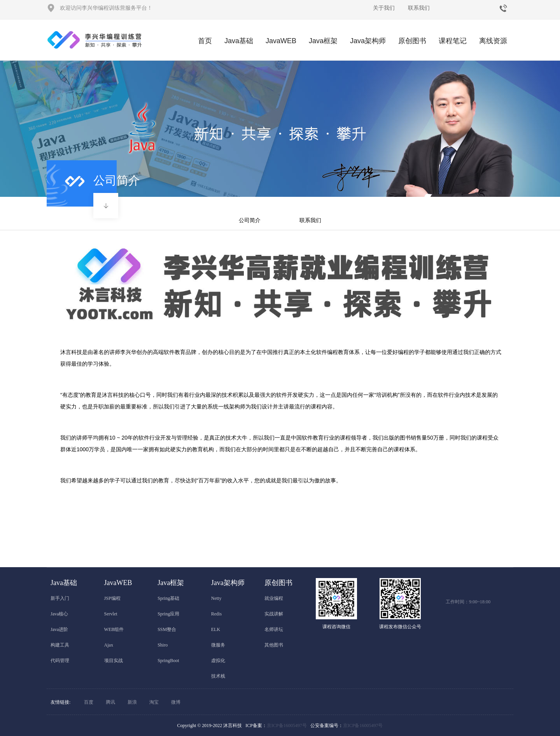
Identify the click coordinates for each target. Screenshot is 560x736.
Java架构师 (368, 41)
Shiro (163, 645)
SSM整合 (167, 629)
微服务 (218, 645)
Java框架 (323, 41)
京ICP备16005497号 (287, 725)
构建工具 (60, 645)
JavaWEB (281, 41)
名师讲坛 (274, 629)
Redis (216, 614)
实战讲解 (274, 614)
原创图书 (412, 41)
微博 (176, 702)
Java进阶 (59, 629)
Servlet (111, 614)
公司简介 (250, 220)
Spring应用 (168, 614)
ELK (216, 629)
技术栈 (218, 676)
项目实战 (114, 661)
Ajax (109, 645)
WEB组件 (114, 629)
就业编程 (274, 598)
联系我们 (419, 8)
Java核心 (59, 614)
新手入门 (60, 598)
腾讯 (110, 702)
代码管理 (60, 661)
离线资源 (493, 41)
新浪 (132, 702)
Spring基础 (168, 598)
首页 (205, 41)
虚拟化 (218, 661)
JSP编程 (112, 598)
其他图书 (274, 645)
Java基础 (239, 41)
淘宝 (154, 702)
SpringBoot (168, 661)
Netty (216, 598)
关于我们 (384, 8)
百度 (89, 702)
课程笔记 (453, 41)
